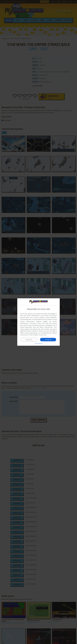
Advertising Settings (32, 333)
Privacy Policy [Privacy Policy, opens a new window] (42, 335)
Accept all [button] (48, 340)
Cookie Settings (33, 335)
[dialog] (38, 322)
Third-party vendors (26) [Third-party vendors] (37, 323)
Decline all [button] (29, 340)
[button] (38, 344)
